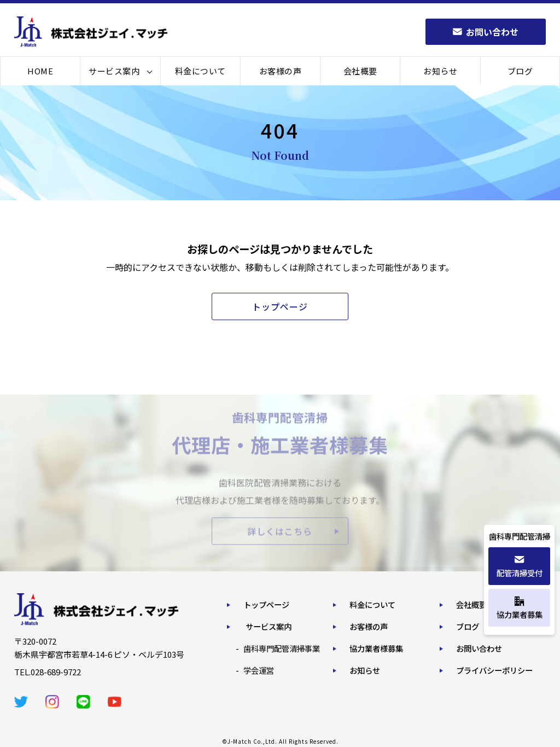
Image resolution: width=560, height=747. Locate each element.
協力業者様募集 (376, 648)
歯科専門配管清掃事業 (282, 648)
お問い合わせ (479, 648)
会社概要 (360, 71)
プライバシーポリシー (494, 670)
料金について (200, 71)
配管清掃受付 (520, 567)
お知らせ (440, 71)
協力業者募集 (520, 608)
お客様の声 (281, 71)
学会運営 (259, 670)
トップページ (266, 604)
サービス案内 (114, 71)
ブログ (520, 71)
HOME (40, 71)
